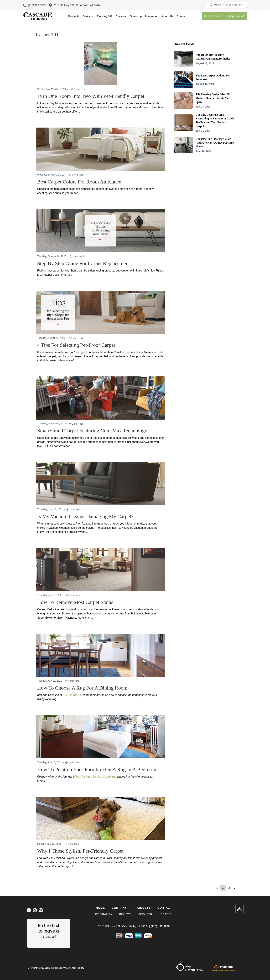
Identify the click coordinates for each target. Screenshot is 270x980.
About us (168, 16)
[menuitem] (29, 911)
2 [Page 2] (229, 888)
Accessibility (78, 968)
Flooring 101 (105, 16)
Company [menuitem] (119, 908)
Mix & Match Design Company (96, 777)
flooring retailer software (221, 971)
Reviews (121, 16)
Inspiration (152, 16)
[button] (74, 16)
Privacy (66, 968)
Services (88, 16)
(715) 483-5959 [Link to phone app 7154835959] (34, 5)
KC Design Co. (72, 695)
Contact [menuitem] (165, 908)
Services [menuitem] (145, 914)
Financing (136, 16)
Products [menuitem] (142, 908)
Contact (182, 16)
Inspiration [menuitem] (104, 914)
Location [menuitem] (166, 914)
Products (74, 16)
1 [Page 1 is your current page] (223, 888)
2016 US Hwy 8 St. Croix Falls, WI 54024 (75, 5)
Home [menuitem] (100, 908)
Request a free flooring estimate (225, 16)
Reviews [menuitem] (125, 914)
